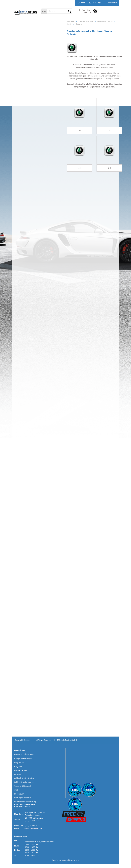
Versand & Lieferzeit (23, 786)
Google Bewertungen (23, 759)
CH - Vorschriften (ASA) (24, 754)
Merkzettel (111, 3)
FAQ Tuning (19, 763)
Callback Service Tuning (24, 778)
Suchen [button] (81, 3)
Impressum (19, 794)
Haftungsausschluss (23, 798)
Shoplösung (56, 860)
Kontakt (18, 774)
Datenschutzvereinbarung (25, 802)
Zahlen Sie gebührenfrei (24, 782)
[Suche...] (44, 11)
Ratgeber (18, 766)
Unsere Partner (21, 770)
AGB (16, 790)
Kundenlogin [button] (95, 3)
